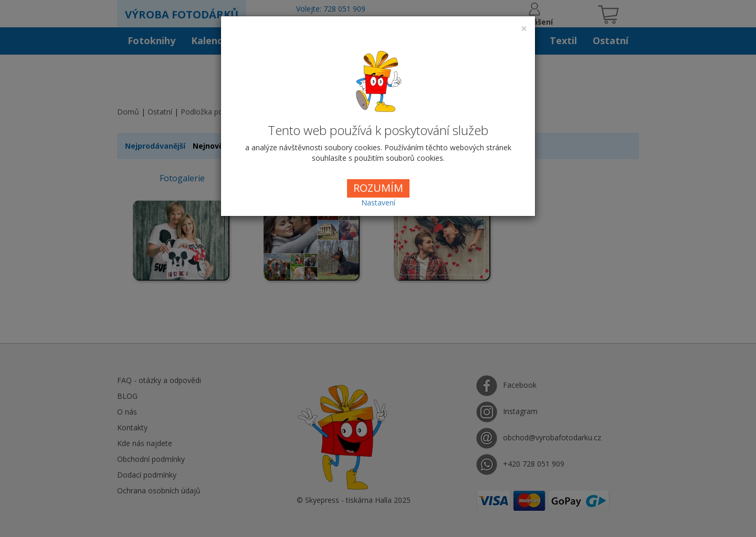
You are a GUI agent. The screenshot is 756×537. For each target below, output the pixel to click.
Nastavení (378, 203)
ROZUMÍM (378, 188)
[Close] (524, 29)
